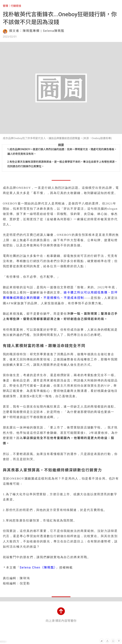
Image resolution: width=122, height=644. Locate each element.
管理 (5, 6)
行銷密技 (16, 6)
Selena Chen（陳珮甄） (38, 568)
